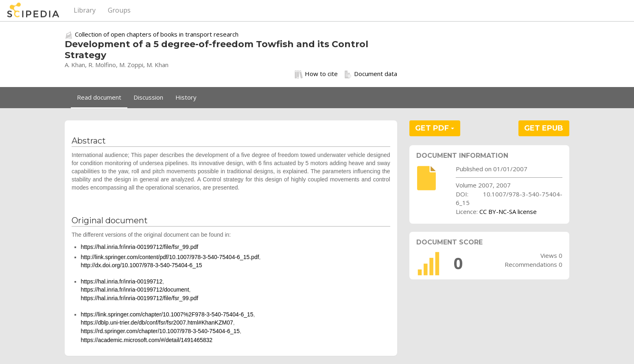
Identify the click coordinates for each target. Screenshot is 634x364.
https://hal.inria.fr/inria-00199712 (121, 281)
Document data (371, 74)
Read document (99, 97)
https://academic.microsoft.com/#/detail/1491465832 (146, 340)
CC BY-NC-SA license (508, 211)
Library (85, 10)
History (186, 97)
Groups (119, 10)
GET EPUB (544, 128)
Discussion (148, 97)
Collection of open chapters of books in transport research (157, 34)
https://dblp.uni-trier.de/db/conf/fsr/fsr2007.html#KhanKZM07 (157, 323)
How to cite (316, 74)
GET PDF (435, 128)
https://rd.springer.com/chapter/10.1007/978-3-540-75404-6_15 (160, 331)
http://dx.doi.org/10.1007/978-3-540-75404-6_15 (141, 265)
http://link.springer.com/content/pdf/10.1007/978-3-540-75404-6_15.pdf (170, 257)
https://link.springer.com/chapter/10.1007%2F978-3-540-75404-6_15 (167, 314)
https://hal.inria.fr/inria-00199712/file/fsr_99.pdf (139, 247)
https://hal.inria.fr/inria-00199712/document (135, 290)
